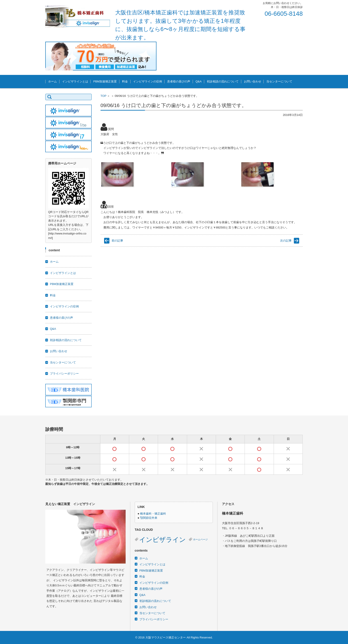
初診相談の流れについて (223, 81)
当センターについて (279, 81)
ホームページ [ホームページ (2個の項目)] (200, 539)
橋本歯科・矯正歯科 (153, 514)
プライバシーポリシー (64, 374)
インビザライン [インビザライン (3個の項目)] (162, 540)
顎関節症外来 (149, 518)
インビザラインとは (75, 81)
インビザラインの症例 (148, 81)
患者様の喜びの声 (179, 81)
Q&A (199, 81)
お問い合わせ (253, 81)
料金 (125, 81)
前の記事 (117, 241)
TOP (104, 96)
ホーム (52, 81)
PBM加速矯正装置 (105, 81)
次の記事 (286, 241)
